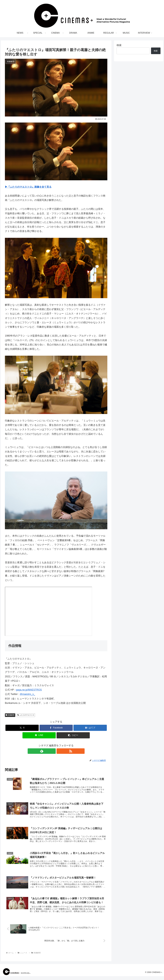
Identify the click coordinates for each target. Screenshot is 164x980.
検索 (119, 45)
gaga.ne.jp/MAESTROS (29, 690)
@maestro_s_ (27, 694)
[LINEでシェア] (39, 735)
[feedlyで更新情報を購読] (53, 751)
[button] (73, 735)
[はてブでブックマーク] (90, 728)
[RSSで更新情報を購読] (59, 751)
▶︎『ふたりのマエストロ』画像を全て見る (28, 187)
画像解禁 (10, 715)
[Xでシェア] (22, 728)
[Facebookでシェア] (56, 728)
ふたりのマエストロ (26, 715)
